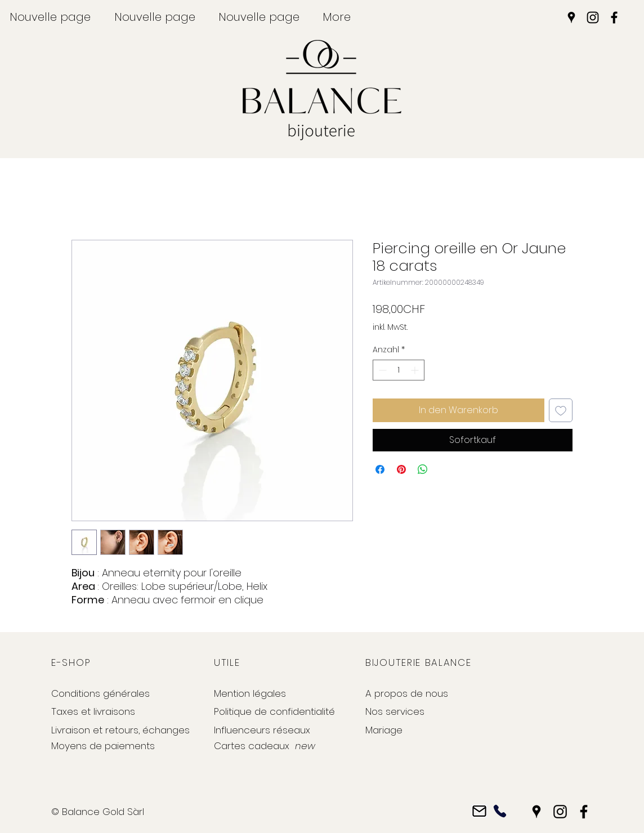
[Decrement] (381, 370)
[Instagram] (593, 17)
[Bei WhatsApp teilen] (423, 469)
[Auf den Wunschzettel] (561, 410)
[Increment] (416, 370)
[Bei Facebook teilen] (380, 469)
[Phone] (500, 811)
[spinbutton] (399, 370)
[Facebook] (614, 17)
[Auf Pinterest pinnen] (401, 469)
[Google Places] (571, 17)
